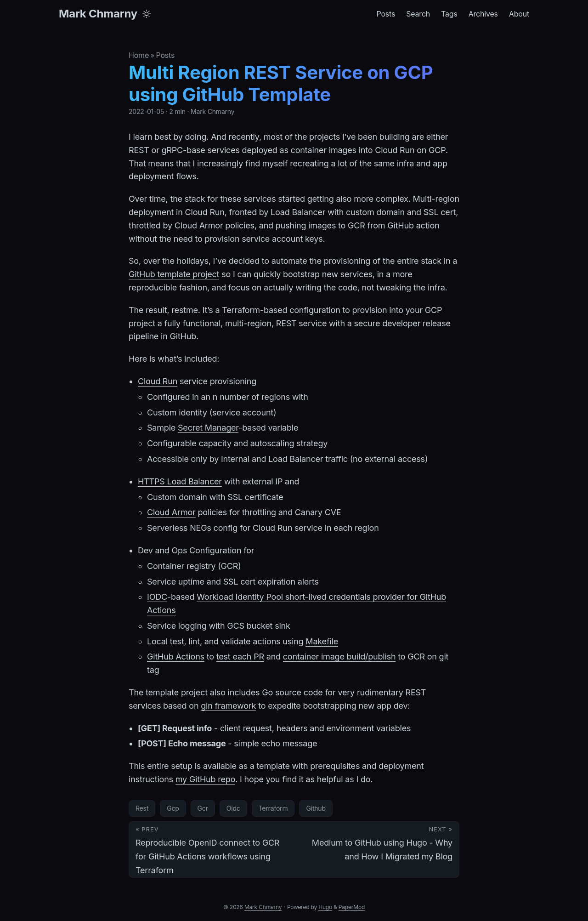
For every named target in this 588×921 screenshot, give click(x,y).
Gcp (173, 808)
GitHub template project (174, 274)
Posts (165, 55)
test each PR (240, 657)
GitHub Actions (176, 657)
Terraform (273, 808)
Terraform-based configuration (281, 310)
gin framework (228, 706)
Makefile (322, 641)
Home (139, 55)
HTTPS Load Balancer (180, 481)
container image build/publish (339, 657)
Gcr (203, 808)
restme (184, 310)
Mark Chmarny (98, 14)
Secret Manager (208, 428)
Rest (142, 808)
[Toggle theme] (147, 14)
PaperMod (352, 907)
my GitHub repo (205, 779)
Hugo (325, 907)
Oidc (233, 808)
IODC (157, 597)
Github (316, 808)
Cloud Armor (171, 512)
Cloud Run (158, 381)
